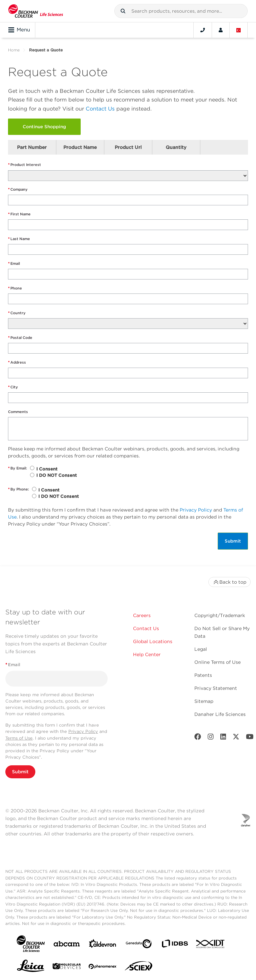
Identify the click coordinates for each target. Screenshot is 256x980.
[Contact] (203, 30)
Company (18, 189)
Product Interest (24, 165)
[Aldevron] (103, 945)
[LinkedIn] (223, 738)
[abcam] (67, 945)
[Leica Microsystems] (31, 968)
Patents (203, 675)
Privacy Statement (216, 688)
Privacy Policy (196, 510)
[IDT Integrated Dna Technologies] (211, 945)
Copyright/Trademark (220, 615)
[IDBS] (175, 945)
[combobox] (181, 11)
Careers (142, 615)
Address (17, 362)
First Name (19, 214)
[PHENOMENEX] (103, 968)
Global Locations (153, 641)
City (13, 387)
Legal (201, 649)
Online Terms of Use (217, 662)
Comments (18, 412)
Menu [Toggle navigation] (19, 30)
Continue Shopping (44, 127)
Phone (15, 288)
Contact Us (100, 109)
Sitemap (204, 701)
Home (14, 50)
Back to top (229, 582)
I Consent (47, 469)
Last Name (19, 239)
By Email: (17, 468)
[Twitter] (236, 738)
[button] (123, 11)
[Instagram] (211, 738)
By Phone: (18, 489)
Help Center (147, 654)
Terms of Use (19, 738)
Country (17, 313)
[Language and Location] (239, 30)
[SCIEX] (139, 968)
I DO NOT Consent (56, 475)
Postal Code (20, 338)
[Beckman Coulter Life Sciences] (36, 11)
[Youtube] (250, 738)
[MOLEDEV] (67, 967)
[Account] (221, 30)
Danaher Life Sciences (220, 714)
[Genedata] (139, 945)
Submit (233, 541)
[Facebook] (198, 738)
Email (14, 264)
